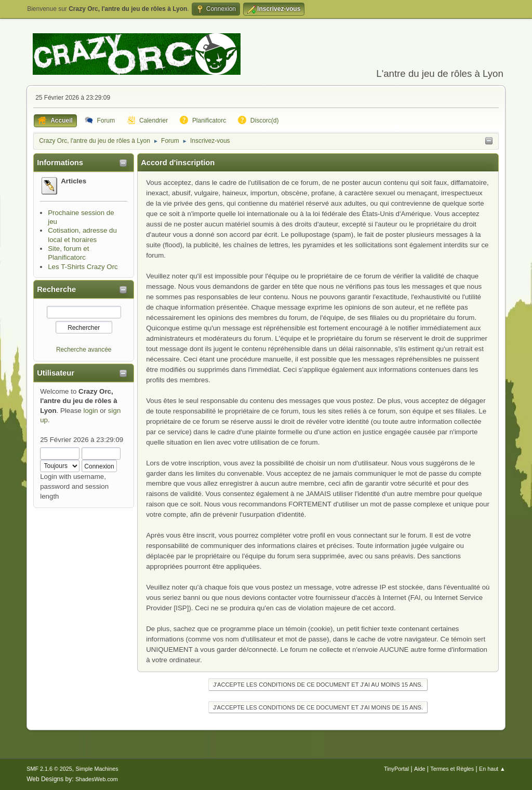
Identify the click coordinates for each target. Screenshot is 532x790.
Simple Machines (97, 769)
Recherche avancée (84, 350)
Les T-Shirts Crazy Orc (83, 267)
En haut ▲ (492, 769)
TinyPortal (396, 769)
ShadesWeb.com (97, 779)
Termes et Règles (452, 769)
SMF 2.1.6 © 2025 (49, 769)
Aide (420, 769)
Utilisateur (56, 373)
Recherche (56, 289)
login (90, 411)
